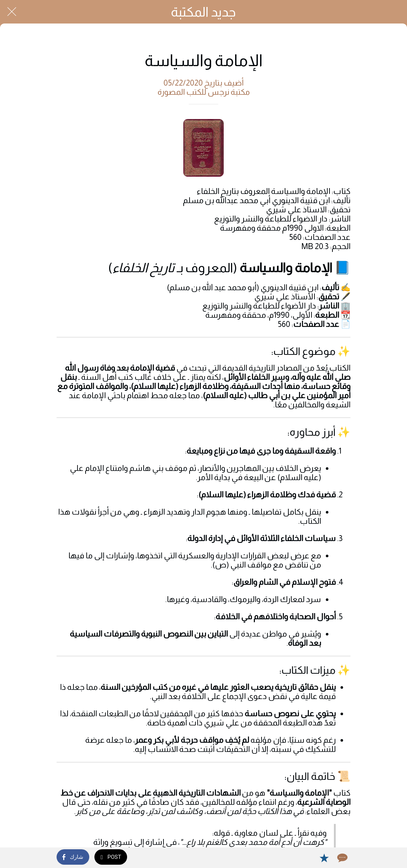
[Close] (12, 12)
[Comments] (342, 858)
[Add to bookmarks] (324, 858)
